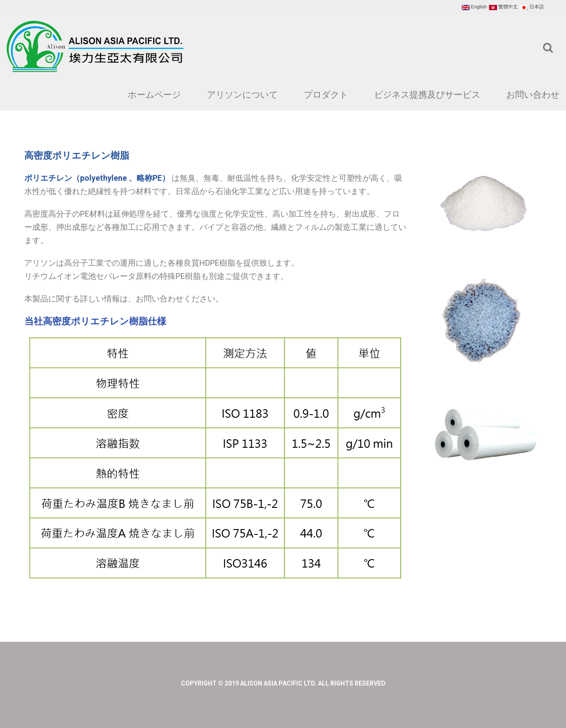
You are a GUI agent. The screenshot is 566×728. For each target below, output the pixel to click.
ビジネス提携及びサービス (427, 95)
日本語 (532, 7)
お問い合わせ (533, 95)
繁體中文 (503, 7)
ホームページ (154, 95)
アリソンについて (242, 95)
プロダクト (326, 95)
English (474, 7)
